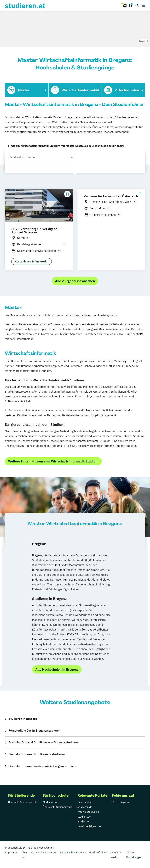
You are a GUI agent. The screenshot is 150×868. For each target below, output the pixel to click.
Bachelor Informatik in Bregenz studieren (37, 754)
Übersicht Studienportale (23, 802)
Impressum (12, 852)
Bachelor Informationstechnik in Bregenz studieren (43, 766)
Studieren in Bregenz (23, 719)
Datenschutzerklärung (44, 852)
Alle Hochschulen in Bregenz (57, 669)
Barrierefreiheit (98, 852)
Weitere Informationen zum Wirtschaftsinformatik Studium (53, 461)
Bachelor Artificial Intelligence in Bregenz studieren (44, 742)
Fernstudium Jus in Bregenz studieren (35, 731)
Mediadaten (50, 802)
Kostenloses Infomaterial (32, 261)
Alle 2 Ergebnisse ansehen (75, 281)
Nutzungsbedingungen (73, 852)
